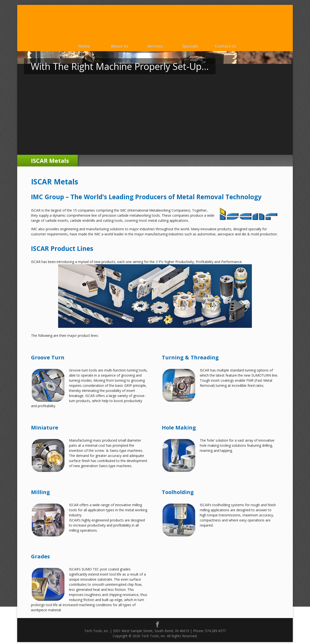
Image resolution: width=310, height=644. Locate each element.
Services (155, 46)
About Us (120, 46)
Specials (190, 46)
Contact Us (226, 46)
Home (84, 46)
